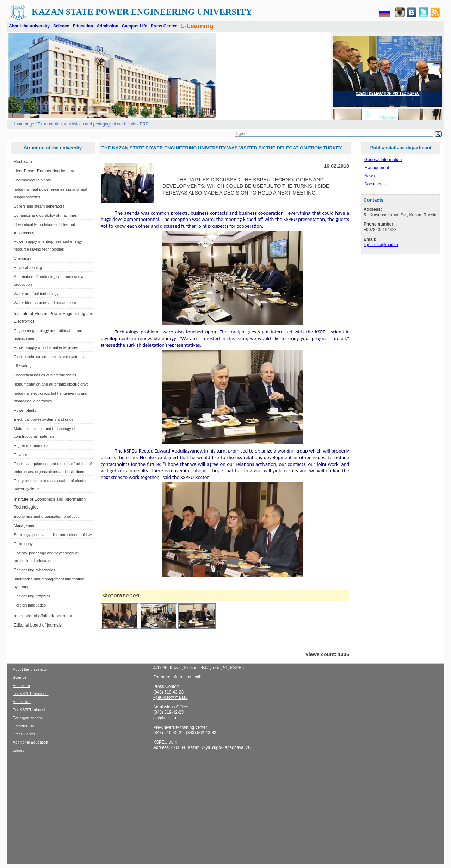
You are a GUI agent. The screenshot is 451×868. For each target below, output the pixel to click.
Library (19, 750)
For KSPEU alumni (29, 710)
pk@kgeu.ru (165, 718)
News (370, 176)
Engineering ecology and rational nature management (48, 334)
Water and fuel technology (36, 294)
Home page (23, 124)
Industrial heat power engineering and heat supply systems (51, 193)
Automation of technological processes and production (51, 281)
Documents (375, 184)
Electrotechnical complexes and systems (49, 357)
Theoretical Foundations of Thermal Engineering (44, 228)
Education (83, 26)
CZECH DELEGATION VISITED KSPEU (388, 94)
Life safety (23, 366)
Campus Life (135, 26)
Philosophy (23, 544)
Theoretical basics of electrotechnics (45, 375)
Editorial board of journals (38, 625)
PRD (144, 124)
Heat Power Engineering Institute (45, 171)
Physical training (28, 267)
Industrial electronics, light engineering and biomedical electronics (51, 397)
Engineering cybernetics (34, 570)
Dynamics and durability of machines (45, 215)
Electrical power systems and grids (44, 419)
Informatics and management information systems (49, 583)
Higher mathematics (31, 445)
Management (25, 525)
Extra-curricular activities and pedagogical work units (87, 124)
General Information (383, 160)
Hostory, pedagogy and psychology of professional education (46, 557)
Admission (107, 26)
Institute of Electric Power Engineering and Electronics (54, 318)
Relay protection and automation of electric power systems (51, 485)
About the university (29, 26)
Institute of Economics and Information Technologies (50, 503)
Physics (20, 455)
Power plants (25, 410)
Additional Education (30, 742)
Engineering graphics (32, 596)
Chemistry (23, 258)
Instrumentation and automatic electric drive (51, 384)
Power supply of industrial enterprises (46, 347)
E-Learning (197, 26)
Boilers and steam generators (39, 206)
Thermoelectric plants (32, 180)
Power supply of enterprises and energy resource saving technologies (48, 245)
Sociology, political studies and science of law (53, 535)
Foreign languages (30, 605)
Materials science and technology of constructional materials (45, 432)
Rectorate (23, 162)
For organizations (28, 718)
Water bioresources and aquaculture (45, 303)
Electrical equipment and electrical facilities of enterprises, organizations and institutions (53, 468)
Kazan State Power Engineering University (142, 12)
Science (61, 26)
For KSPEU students (31, 694)
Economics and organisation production (48, 516)
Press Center (164, 26)
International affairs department (43, 616)
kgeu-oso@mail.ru (381, 245)
